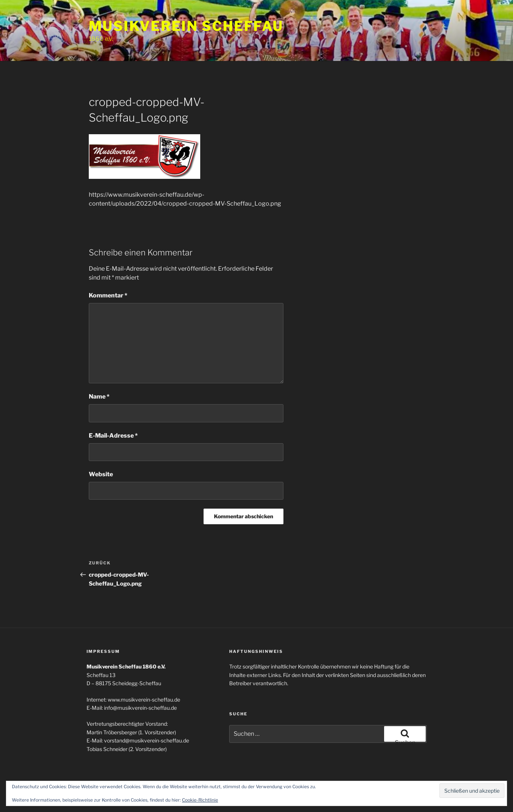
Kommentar (108, 295)
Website (101, 474)
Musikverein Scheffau (186, 26)
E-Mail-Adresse (113, 436)
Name (99, 397)
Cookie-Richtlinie (200, 800)
